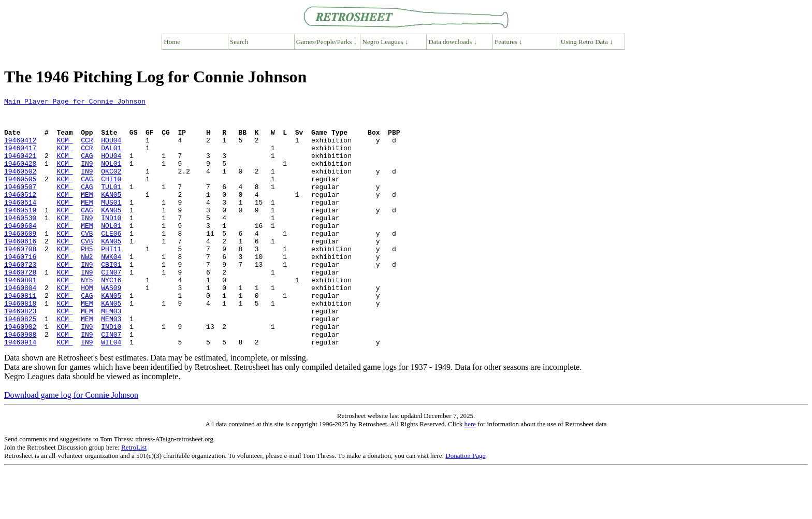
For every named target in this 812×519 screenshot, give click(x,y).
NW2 (87, 289)
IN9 (87, 177)
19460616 (20, 270)
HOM (87, 326)
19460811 (20, 336)
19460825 (20, 364)
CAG (87, 168)
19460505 (20, 196)
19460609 (20, 261)
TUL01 (111, 205)
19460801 (20, 317)
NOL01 (111, 177)
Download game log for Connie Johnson (71, 445)
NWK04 (111, 289)
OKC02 (111, 186)
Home (172, 42)
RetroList (134, 497)
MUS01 (111, 224)
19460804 (20, 326)
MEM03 (111, 354)
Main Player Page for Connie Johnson (75, 103)
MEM (87, 214)
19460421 (20, 168)
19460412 (20, 149)
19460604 (20, 252)
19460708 (20, 280)
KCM (64, 149)
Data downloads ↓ (453, 42)
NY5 (87, 317)
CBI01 (111, 298)
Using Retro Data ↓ (587, 42)
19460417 (20, 158)
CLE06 (111, 261)
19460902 (20, 373)
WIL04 (111, 392)
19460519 (20, 233)
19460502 (20, 186)
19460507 (20, 205)
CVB (87, 261)
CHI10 (111, 196)
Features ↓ (509, 42)
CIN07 (111, 308)
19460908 (20, 382)
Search (239, 42)
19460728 (20, 308)
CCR (87, 149)
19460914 (20, 392)
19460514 (20, 224)
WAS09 (111, 326)
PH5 (87, 280)
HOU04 (111, 149)
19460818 (20, 345)
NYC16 (111, 317)
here (470, 474)
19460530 (20, 242)
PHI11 (111, 280)
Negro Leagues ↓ (386, 42)
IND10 (111, 242)
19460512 (20, 214)
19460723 (20, 298)
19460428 (20, 177)
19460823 (20, 354)
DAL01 (111, 158)
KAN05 (111, 214)
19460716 (20, 289)
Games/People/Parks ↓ (327, 42)
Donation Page (465, 505)
